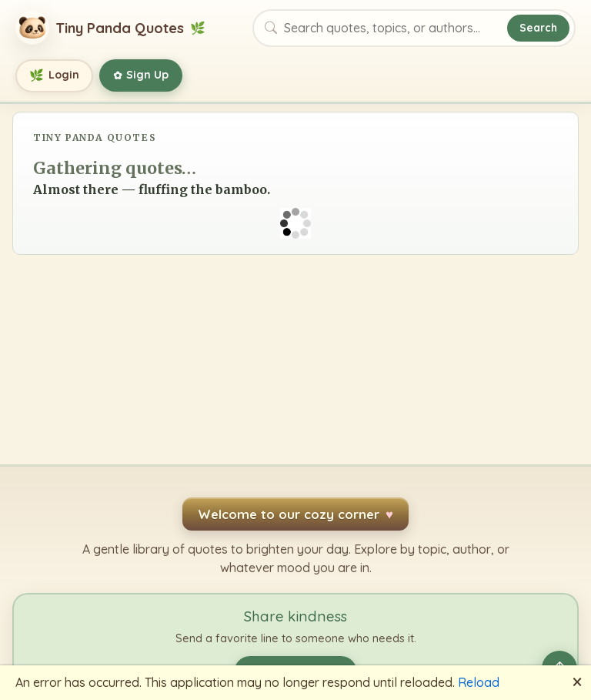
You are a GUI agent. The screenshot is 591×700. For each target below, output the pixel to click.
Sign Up (141, 75)
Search (538, 27)
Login (54, 76)
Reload (479, 682)
